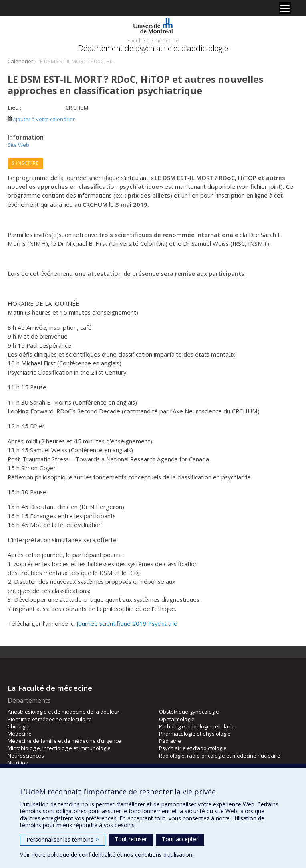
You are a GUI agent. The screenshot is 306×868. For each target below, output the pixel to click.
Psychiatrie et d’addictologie (193, 748)
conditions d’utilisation (164, 855)
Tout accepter (180, 839)
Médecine (20, 734)
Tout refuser (131, 839)
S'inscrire (25, 163)
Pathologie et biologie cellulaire (197, 726)
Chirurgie (19, 726)
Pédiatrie (170, 741)
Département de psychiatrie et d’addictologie (153, 48)
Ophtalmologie (177, 719)
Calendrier (20, 61)
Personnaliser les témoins (63, 839)
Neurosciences (26, 756)
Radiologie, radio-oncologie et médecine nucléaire (220, 756)
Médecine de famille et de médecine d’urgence (64, 741)
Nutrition (18, 763)
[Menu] (285, 8)
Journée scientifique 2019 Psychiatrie (127, 623)
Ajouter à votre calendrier (41, 119)
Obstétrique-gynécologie (189, 712)
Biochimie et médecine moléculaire (50, 719)
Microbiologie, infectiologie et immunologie (59, 748)
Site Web (18, 145)
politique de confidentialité (81, 855)
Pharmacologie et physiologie (195, 734)
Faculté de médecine (153, 40)
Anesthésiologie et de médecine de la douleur (63, 712)
